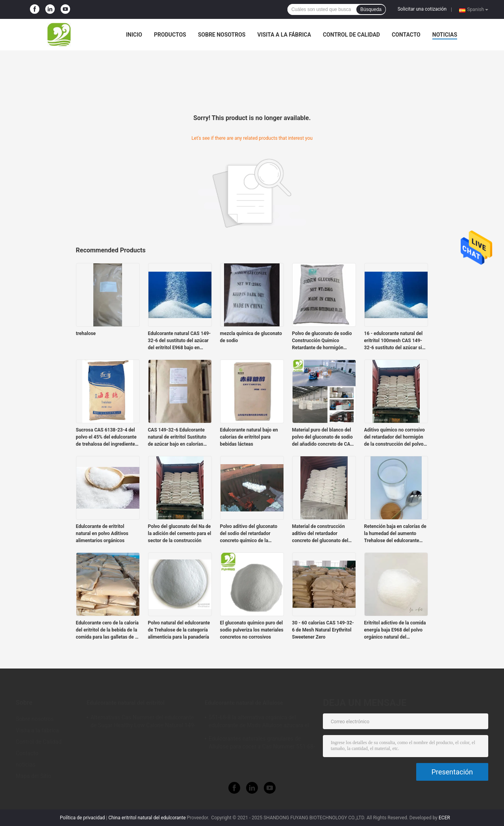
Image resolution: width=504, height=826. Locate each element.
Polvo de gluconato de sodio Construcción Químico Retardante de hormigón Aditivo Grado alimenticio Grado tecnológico (322, 341)
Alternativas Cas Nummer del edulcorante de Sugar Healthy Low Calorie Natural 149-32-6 (143, 722)
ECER (444, 818)
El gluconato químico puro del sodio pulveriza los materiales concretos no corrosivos (252, 630)
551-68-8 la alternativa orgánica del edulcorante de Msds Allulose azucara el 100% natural (259, 722)
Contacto (406, 35)
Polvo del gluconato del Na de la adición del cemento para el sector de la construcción (180, 533)
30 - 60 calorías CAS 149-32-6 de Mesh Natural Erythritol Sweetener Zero (323, 630)
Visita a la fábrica (284, 35)
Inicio (134, 35)
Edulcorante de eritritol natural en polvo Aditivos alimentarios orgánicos (102, 533)
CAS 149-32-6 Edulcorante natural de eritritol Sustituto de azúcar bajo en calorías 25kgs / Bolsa (177, 437)
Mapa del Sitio (33, 776)
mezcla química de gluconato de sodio (251, 337)
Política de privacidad (82, 818)
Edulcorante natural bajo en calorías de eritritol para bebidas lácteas (249, 437)
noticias (445, 35)
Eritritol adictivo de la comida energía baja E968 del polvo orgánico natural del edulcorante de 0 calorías (395, 630)
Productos (170, 35)
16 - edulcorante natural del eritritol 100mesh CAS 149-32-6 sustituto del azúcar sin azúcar (395, 341)
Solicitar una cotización (422, 9)
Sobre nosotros (222, 35)
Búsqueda (371, 9)
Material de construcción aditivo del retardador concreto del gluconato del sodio (320, 534)
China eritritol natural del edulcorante (147, 818)
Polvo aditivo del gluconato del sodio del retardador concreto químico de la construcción (249, 534)
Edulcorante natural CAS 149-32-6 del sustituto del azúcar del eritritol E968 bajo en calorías (180, 341)
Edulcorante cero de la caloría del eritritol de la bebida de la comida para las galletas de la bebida (107, 630)
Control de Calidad (351, 35)
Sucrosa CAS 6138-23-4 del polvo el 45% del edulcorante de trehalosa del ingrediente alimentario (106, 437)
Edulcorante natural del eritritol (126, 703)
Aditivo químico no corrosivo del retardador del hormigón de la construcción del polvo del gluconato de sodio (395, 437)
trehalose (86, 333)
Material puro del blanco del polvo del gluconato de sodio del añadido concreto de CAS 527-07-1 (323, 437)
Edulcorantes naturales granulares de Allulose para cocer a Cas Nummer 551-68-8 (262, 744)
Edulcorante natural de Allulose (244, 703)
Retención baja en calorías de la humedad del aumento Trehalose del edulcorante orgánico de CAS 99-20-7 (395, 534)
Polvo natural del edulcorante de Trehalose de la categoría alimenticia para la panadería (179, 630)
